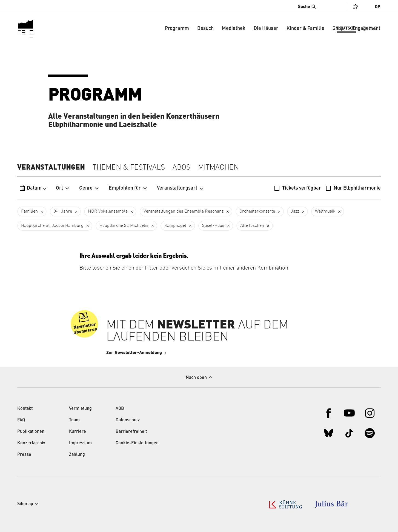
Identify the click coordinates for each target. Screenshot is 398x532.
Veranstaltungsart (180, 188)
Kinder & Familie (305, 28)
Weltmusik (325, 211)
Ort (63, 188)
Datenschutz (128, 420)
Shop (338, 28)
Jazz (295, 211)
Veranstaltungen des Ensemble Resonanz (184, 211)
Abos (181, 168)
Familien (29, 211)
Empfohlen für (128, 188)
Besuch (205, 28)
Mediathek (234, 28)
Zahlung (77, 455)
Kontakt (25, 409)
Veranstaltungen (51, 167)
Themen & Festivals (129, 168)
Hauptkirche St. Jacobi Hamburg (52, 226)
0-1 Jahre (63, 211)
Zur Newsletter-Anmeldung (151, 353)
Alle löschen (252, 226)
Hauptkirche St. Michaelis (124, 226)
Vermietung (80, 409)
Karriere (78, 432)
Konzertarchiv (31, 443)
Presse (24, 455)
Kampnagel (175, 226)
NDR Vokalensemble (108, 211)
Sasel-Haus (213, 226)
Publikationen (31, 432)
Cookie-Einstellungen (137, 443)
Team (74, 420)
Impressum (80, 443)
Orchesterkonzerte (257, 211)
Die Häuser (266, 28)
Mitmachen (218, 168)
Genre (89, 188)
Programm (177, 28)
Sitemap (25, 504)
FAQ (21, 420)
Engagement (366, 28)
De (377, 7)
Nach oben (196, 378)
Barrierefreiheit (131, 432)
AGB (120, 409)
